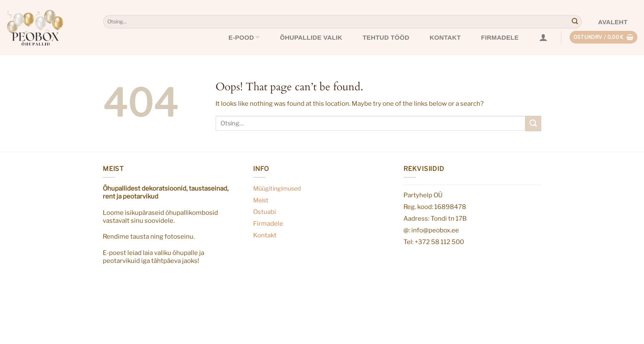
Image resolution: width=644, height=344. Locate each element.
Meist (261, 200)
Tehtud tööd (386, 37)
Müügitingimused (277, 189)
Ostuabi (265, 212)
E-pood (244, 37)
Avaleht (613, 22)
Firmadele (500, 37)
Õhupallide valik (311, 37)
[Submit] (575, 22)
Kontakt (445, 37)
